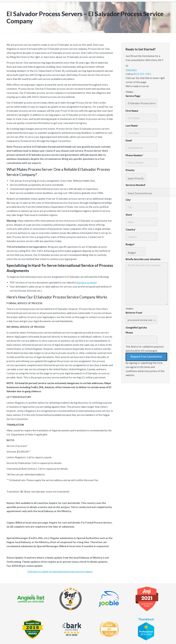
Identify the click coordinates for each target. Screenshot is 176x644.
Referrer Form (134, 313)
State (129, 215)
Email (129, 140)
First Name (132, 111)
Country (131, 229)
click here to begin (86, 282)
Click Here (131, 70)
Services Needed (136, 185)
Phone (129, 333)
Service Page (133, 96)
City (128, 200)
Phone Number (135, 155)
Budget (130, 244)
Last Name (132, 126)
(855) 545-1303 (142, 74)
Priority (130, 170)
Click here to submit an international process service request (60, 571)
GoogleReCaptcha (136, 327)
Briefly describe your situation (143, 259)
